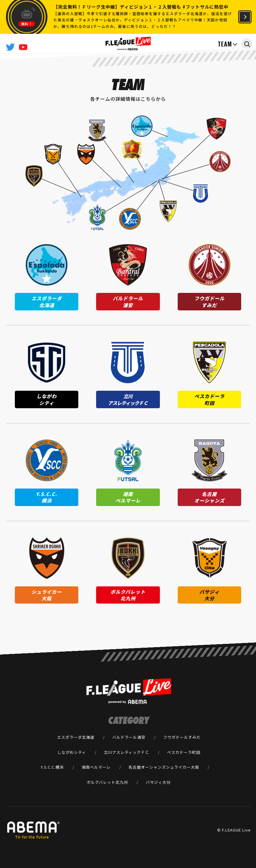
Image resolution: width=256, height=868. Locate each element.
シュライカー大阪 (182, 767)
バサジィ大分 (158, 782)
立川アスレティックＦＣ (127, 752)
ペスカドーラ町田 (184, 752)
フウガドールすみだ (182, 737)
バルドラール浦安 (129, 737)
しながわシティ (72, 752)
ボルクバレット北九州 (107, 782)
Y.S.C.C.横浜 (52, 767)
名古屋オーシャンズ (147, 767)
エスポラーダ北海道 (76, 737)
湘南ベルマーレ (96, 767)
